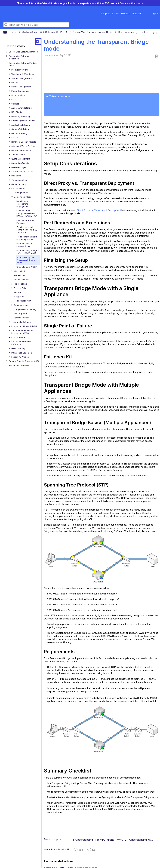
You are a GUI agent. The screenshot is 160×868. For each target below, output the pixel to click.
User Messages (19, 167)
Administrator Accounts (22, 171)
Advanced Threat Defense (24, 146)
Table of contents (60, 96)
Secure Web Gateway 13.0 (21, 365)
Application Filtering (21, 125)
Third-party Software (21, 322)
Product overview (20, 70)
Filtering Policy (21, 288)
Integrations (19, 297)
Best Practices (126, 32)
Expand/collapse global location (155, 31)
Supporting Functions (21, 163)
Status (115, 14)
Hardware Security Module (24, 142)
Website (126, 14)
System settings (22, 318)
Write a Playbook (22, 280)
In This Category (16, 46)
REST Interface (18, 337)
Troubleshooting (19, 180)
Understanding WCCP (27, 267)
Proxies (15, 83)
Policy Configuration (21, 91)
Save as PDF (157, 56)
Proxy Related (20, 284)
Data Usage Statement (22, 353)
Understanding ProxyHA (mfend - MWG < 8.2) (28, 252)
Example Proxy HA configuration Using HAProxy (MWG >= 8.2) (27, 213)
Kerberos (18, 292)
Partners (137, 14)
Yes (81, 850)
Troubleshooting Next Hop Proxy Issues (27, 238)
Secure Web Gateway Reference (21, 343)
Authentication (18, 155)
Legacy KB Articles (20, 357)
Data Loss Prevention (21, 150)
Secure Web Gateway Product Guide (93, 32)
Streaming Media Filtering (23, 121)
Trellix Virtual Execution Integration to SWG (22, 332)
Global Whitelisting (20, 129)
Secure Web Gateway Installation (19, 57)
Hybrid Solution (18, 184)
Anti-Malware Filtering (22, 108)
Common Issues (22, 305)
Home (14, 32)
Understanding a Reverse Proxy (24, 245)
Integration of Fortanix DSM (24, 326)
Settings (15, 104)
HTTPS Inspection (22, 301)
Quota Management (21, 159)
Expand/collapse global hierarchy (7, 32)
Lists (14, 100)
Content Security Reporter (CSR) (24, 361)
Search (6, 25)
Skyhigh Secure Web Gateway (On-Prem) (45, 32)
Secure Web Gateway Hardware (24, 52)
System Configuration (22, 78)
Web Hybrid (19, 271)
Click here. (137, 3)
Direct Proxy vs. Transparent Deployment (24, 204)
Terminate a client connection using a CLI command (27, 230)
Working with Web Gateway (24, 74)
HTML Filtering (18, 349)
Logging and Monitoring (25, 309)
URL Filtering (17, 112)
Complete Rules (19, 95)
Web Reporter (20, 314)
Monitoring (16, 176)
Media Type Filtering (21, 116)
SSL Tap (15, 138)
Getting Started (21, 193)
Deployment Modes (23, 197)
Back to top (51, 839)
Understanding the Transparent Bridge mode (26, 260)
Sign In (155, 14)
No (94, 850)
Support (105, 14)
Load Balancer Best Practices (25, 222)
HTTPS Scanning (19, 133)
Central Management (21, 87)
